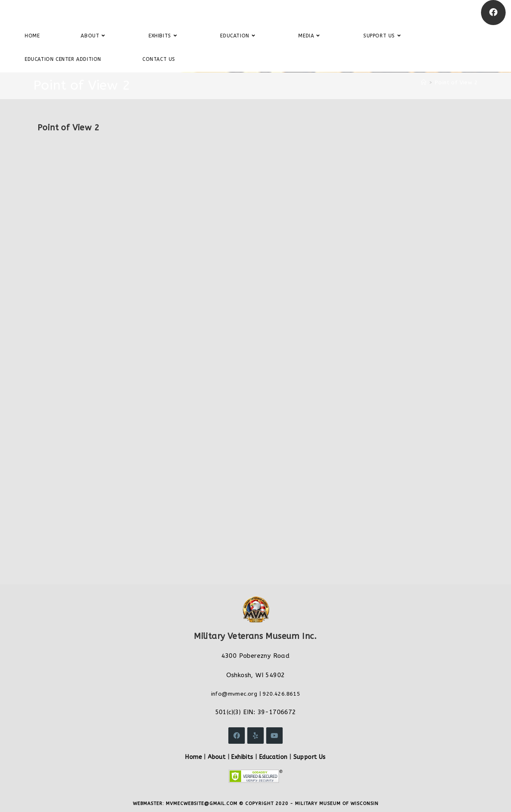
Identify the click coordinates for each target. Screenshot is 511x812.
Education (273, 757)
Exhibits (242, 757)
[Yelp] (255, 736)
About (217, 757)
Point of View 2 (456, 82)
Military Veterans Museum (67, 12)
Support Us (310, 757)
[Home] (424, 82)
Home (194, 757)
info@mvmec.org (234, 694)
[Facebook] (493, 13)
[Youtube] (274, 736)
